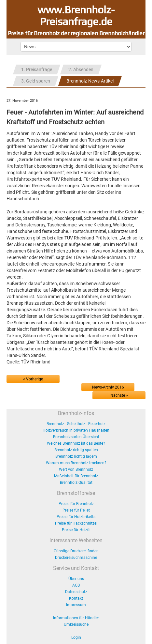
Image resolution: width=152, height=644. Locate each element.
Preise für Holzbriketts (76, 517)
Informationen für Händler (76, 618)
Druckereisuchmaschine (76, 558)
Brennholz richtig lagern (76, 456)
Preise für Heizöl (76, 530)
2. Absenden (81, 69)
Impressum (76, 605)
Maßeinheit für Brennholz (76, 476)
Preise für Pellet (76, 510)
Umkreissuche (76, 624)
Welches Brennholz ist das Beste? (76, 443)
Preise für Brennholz (76, 504)
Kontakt (76, 598)
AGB (76, 585)
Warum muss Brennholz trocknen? (76, 463)
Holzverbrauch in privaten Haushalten (76, 430)
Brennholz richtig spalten (76, 450)
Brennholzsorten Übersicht (76, 437)
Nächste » (119, 395)
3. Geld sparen (36, 81)
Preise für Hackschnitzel (76, 523)
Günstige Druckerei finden (76, 551)
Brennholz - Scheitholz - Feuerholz (76, 424)
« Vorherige (33, 379)
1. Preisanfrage (37, 69)
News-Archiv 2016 (108, 387)
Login (76, 637)
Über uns (76, 579)
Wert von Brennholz (76, 469)
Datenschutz (76, 592)
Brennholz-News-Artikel (90, 81)
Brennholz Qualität (76, 483)
